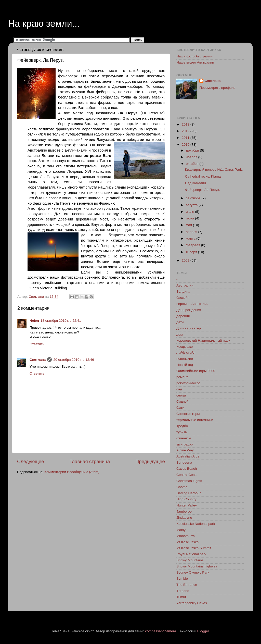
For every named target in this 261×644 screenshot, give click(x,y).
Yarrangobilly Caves (192, 603)
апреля (192, 232)
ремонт (182, 377)
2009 (186, 260)
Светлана (38, 360)
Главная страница (90, 461)
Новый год (185, 365)
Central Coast (187, 475)
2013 (186, 124)
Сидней (182, 401)
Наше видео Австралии (195, 62)
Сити (180, 408)
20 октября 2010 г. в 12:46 (74, 360)
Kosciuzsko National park (196, 524)
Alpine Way (185, 450)
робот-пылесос (188, 383)
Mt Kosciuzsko (187, 542)
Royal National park (191, 554)
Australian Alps (188, 456)
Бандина (183, 292)
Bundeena (184, 462)
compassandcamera (161, 631)
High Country (186, 499)
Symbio (182, 579)
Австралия (185, 285)
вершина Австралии (192, 304)
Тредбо (182, 426)
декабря (193, 150)
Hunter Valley (187, 505)
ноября (192, 157)
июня (190, 218)
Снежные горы (188, 414)
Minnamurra (186, 536)
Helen (34, 321)
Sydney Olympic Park (193, 572)
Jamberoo (184, 511)
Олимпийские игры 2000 (196, 371)
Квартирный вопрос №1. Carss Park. (214, 170)
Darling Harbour (188, 493)
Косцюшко (185, 347)
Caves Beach (187, 469)
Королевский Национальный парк (203, 340)
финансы (184, 438)
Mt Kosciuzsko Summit (194, 548)
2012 (186, 131)
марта (191, 238)
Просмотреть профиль (217, 88)
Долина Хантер (189, 328)
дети (180, 322)
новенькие (185, 359)
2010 (186, 145)
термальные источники (195, 420)
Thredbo (183, 591)
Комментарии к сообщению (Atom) (72, 472)
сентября (194, 198)
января (192, 252)
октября (193, 164)
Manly (181, 530)
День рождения (189, 310)
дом (180, 334)
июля (190, 212)
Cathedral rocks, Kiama (203, 176)
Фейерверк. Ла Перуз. (203, 190)
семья (181, 395)
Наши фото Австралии (194, 56)
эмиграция (185, 444)
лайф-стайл (186, 352)
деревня (183, 316)
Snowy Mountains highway (197, 566)
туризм (182, 432)
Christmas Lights (189, 481)
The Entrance (187, 585)
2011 (186, 138)
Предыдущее (150, 461)
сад (179, 389)
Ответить (37, 344)
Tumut (181, 597)
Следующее (31, 461)
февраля (193, 245)
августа (192, 205)
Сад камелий (195, 183)
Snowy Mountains (190, 560)
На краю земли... (44, 24)
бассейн (183, 298)
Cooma (182, 487)
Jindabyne (184, 518)
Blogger (203, 631)
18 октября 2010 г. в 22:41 (61, 321)
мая (189, 225)
